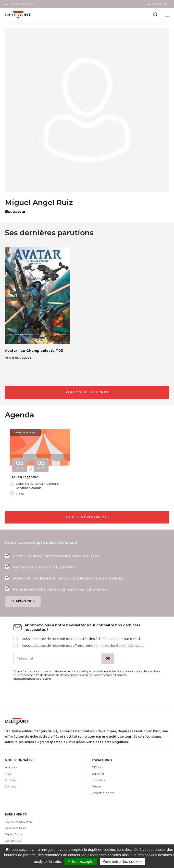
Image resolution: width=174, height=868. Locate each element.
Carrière (10, 780)
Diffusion (98, 767)
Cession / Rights (103, 793)
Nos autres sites (22, 4)
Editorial (98, 774)
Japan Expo (13, 834)
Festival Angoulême (19, 821)
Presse (96, 786)
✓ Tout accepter (81, 861)
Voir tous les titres (87, 392)
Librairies (98, 780)
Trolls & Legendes (24, 477)
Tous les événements (87, 517)
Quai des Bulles (15, 828)
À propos (11, 767)
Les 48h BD (13, 841)
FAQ (8, 774)
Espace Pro (160, 4)
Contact (11, 786)
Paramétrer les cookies (123, 861)
